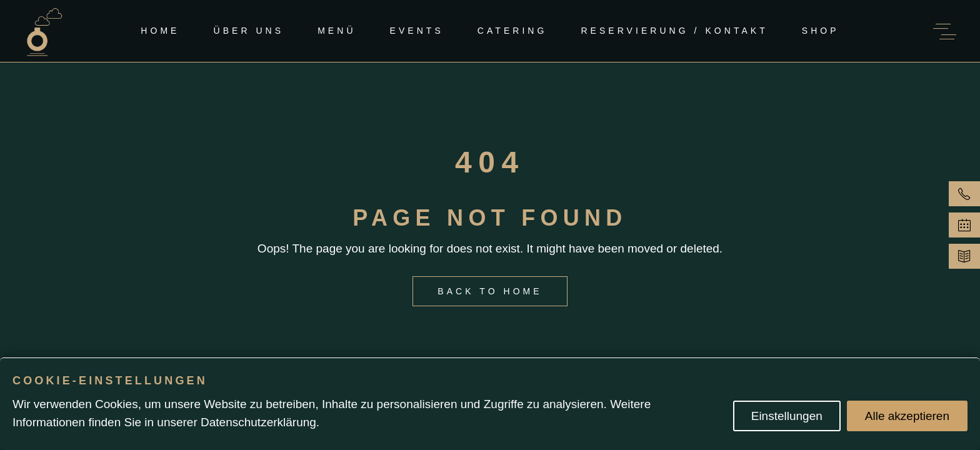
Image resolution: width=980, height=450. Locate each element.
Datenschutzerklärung (258, 422)
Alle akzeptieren (907, 416)
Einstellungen (787, 416)
